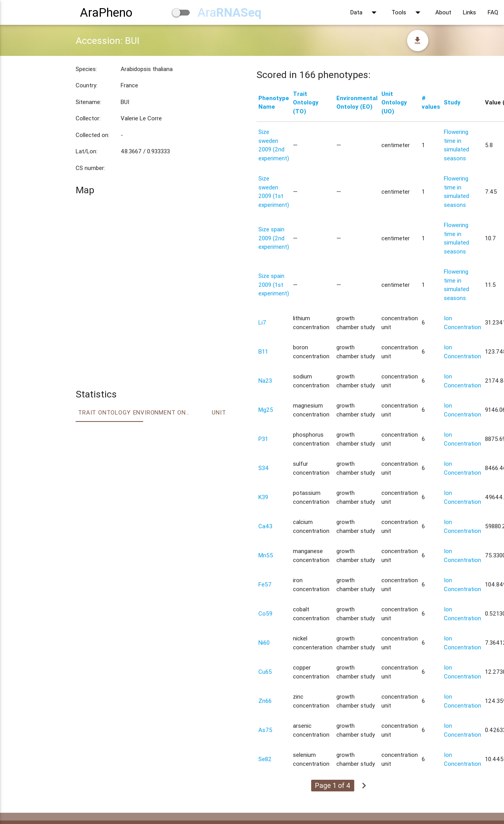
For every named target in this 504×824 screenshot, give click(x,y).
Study (452, 102)
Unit (219, 412)
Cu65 (265, 672)
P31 (263, 439)
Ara (229, 12)
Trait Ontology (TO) (306, 102)
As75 (265, 730)
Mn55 (266, 555)
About (443, 12)
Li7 (262, 322)
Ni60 (264, 643)
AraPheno (106, 12)
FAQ (493, 12)
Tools (408, 12)
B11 (263, 351)
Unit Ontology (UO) (394, 102)
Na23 (265, 381)
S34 (264, 468)
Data (365, 12)
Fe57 (265, 584)
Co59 (265, 613)
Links (469, 12)
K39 (263, 497)
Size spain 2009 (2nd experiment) (274, 238)
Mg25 (266, 410)
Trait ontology (104, 412)
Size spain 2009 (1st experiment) (274, 284)
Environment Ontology (162, 412)
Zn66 (265, 701)
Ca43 (265, 526)
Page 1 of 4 (333, 785)
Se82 (265, 759)
